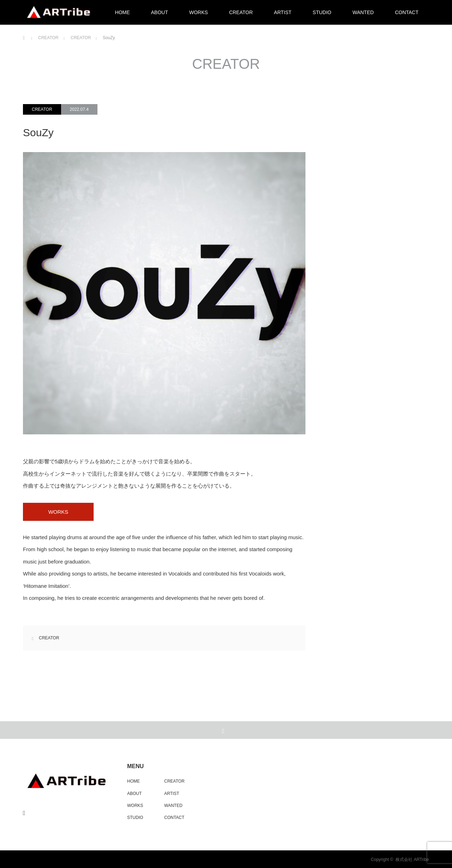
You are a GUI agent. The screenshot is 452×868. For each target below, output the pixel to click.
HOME (123, 12)
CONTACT (407, 12)
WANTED (363, 12)
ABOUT (160, 12)
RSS (25, 812)
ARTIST (283, 12)
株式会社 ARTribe (412, 860)
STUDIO (322, 12)
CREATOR (241, 12)
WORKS (199, 12)
